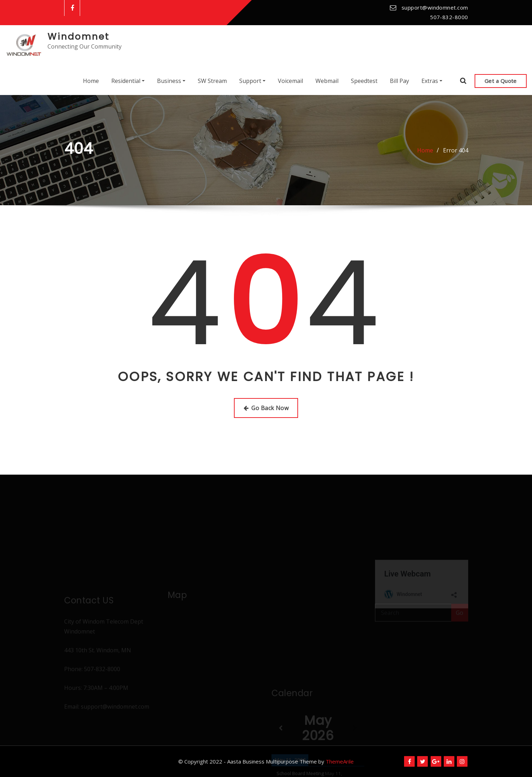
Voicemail (290, 81)
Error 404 (456, 150)
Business (171, 81)
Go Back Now (266, 408)
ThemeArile (340, 761)
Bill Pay (399, 81)
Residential (128, 81)
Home (91, 81)
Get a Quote (501, 81)
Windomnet (79, 37)
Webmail (327, 81)
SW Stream (212, 81)
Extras (432, 81)
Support (252, 81)
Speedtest (364, 81)
